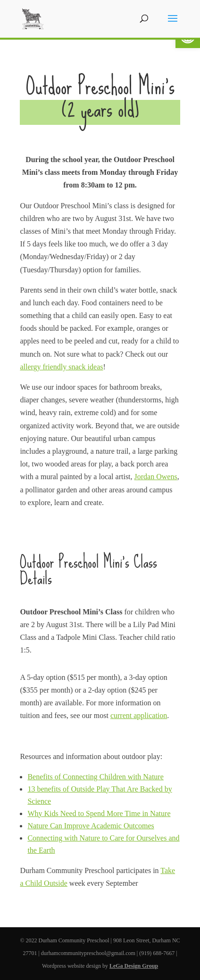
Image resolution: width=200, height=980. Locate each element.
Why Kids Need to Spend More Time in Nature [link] (99, 813)
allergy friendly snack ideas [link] (61, 367)
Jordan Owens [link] (156, 477)
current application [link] (139, 715)
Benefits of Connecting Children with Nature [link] (95, 777)
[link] (33, 18)
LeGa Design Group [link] (134, 966)
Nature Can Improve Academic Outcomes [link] (91, 826)
